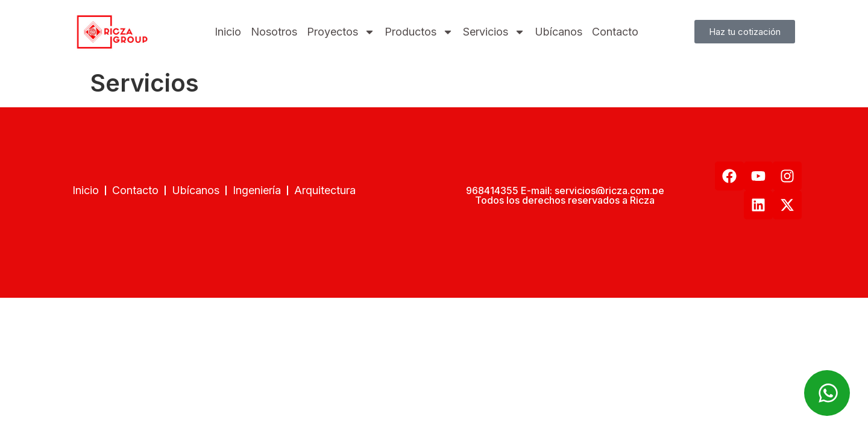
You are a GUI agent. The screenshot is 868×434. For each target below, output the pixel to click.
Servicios (494, 32)
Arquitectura (325, 190)
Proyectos (341, 32)
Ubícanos (558, 32)
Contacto (615, 32)
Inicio (228, 32)
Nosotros (274, 32)
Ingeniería (257, 190)
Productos (419, 32)
